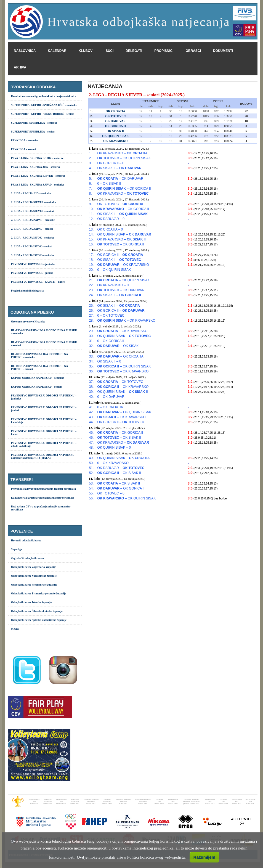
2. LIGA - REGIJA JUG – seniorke (31, 193)
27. (91, 316)
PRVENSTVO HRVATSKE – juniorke (33, 264)
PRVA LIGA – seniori (23, 149)
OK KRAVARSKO (115, 141)
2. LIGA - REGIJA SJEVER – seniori (33, 211)
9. (91, 204)
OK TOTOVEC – (120, 204)
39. (91, 392)
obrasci (193, 51)
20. (91, 270)
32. (91, 346)
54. (91, 488)
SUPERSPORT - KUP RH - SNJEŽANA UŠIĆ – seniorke (44, 105)
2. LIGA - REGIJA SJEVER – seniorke (34, 202)
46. (91, 438)
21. (91, 280)
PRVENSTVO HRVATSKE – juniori (32, 273)
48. (91, 448)
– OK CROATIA (120, 356)
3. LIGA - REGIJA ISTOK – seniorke (33, 255)
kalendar (57, 51)
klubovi (86, 51)
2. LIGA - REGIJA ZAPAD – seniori (32, 229)
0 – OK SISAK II (109, 184)
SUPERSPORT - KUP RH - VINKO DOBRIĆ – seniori (43, 114)
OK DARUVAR (115, 121)
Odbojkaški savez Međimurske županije (34, 585)
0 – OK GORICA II (111, 341)
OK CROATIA (115, 111)
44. (91, 422)
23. (91, 290)
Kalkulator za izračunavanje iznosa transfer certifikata (42, 498)
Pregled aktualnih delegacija (27, 291)
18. (91, 260)
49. (91, 458)
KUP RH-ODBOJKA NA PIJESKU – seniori (37, 387)
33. (91, 356)
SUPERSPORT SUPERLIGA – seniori (33, 132)
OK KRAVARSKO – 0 (113, 285)
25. (91, 306)
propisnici (164, 51)
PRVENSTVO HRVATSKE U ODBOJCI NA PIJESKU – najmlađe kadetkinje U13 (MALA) (44, 456)
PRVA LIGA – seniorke (24, 140)
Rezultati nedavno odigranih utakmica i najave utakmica (44, 96)
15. (91, 239)
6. (91, 184)
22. (91, 285)
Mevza (15, 629)
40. (91, 397)
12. (91, 219)
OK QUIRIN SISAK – (124, 234)
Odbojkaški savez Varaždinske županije (34, 576)
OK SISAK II (115, 131)
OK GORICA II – (120, 255)
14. (91, 234)
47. (91, 443)
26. (91, 311)
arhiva (20, 67)
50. (91, 463)
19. (91, 265)
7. (91, 189)
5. (91, 179)
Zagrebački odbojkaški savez (28, 558)
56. (91, 498)
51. (91, 468)
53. (91, 483)
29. (91, 331)
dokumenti (223, 51)
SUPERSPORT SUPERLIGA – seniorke (34, 123)
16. (91, 244)
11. (91, 214)
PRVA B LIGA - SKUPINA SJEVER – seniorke (38, 176)
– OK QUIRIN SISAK (124, 158)
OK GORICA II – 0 (111, 163)
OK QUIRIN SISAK (115, 136)
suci (110, 51)
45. (91, 433)
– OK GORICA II (124, 189)
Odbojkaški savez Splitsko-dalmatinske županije (39, 620)
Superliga (17, 549)
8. (91, 194)
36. (91, 371)
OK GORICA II (115, 126)
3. (91, 163)
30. (91, 336)
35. (91, 366)
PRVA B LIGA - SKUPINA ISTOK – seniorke (37, 158)
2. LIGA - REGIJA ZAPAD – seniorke (33, 220)
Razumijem (204, 857)
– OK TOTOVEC (120, 382)
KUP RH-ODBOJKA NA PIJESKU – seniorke (38, 378)
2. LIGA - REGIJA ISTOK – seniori (32, 246)
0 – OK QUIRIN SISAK (114, 270)
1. (91, 153)
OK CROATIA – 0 (110, 229)
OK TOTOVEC (115, 116)
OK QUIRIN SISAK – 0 (114, 448)
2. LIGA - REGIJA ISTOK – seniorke (33, 238)
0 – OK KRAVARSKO (113, 463)
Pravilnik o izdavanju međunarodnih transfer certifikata (43, 489)
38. (91, 387)
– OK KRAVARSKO (123, 265)
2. (91, 158)
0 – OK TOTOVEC (111, 316)
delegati (134, 51)
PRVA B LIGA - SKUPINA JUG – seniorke (36, 167)
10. (91, 209)
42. (91, 412)
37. (91, 382)
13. (91, 229)
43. (91, 417)
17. (91, 255)
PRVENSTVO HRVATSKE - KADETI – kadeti (38, 282)
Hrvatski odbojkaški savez (26, 540)
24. (91, 295)
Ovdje (82, 857)
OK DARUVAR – (121, 468)
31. (91, 341)
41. (91, 407)
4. (91, 168)
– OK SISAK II (119, 346)
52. (91, 473)
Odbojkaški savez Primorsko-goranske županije (38, 593)
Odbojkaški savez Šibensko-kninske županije (37, 611)
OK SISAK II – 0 (109, 361)
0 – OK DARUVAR (111, 397)
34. (91, 361)
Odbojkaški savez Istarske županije (31, 602)
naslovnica (25, 51)
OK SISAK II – (119, 168)
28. (91, 321)
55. (91, 493)
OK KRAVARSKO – (123, 153)
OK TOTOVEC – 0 (111, 493)
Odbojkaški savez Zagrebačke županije (34, 567)
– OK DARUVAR (120, 179)
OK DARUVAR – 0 (111, 219)
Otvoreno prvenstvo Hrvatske (28, 321)
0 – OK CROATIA (110, 407)
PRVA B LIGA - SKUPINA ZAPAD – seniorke (38, 185)
